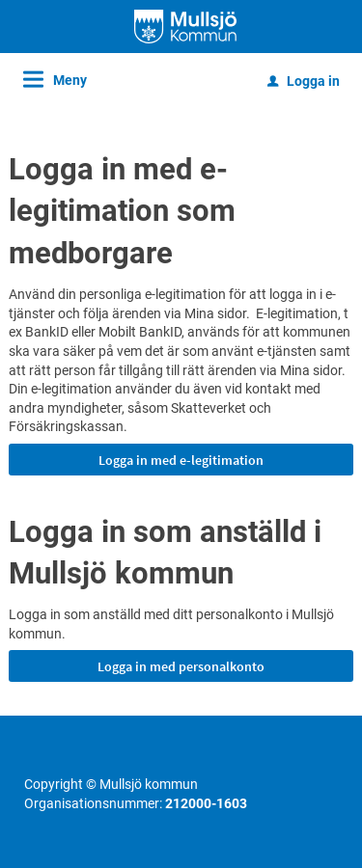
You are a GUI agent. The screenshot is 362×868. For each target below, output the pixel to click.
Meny (70, 80)
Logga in (304, 81)
